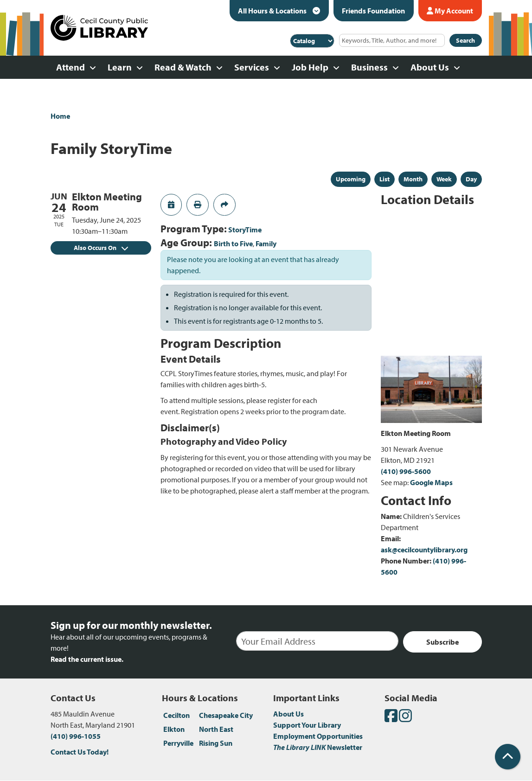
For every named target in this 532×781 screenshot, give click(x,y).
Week (444, 179)
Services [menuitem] (252, 67)
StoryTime (245, 230)
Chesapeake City (226, 715)
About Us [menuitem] (430, 67)
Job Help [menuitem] (310, 67)
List (385, 179)
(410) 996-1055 (76, 736)
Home (60, 116)
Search (465, 40)
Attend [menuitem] (71, 67)
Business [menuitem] (369, 67)
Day (471, 179)
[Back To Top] (508, 757)
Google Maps (431, 482)
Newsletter (318, 747)
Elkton (174, 729)
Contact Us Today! (80, 752)
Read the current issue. (87, 659)
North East (216, 729)
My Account (450, 11)
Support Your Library (307, 725)
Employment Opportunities (318, 736)
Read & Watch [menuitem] (183, 67)
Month (413, 179)
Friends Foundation (373, 11)
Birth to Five (233, 243)
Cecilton (176, 715)
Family (266, 243)
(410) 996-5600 (406, 471)
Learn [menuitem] (120, 67)
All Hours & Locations (273, 11)
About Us (288, 714)
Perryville (178, 743)
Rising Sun (216, 743)
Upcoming (351, 179)
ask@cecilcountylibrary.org (424, 550)
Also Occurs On (101, 248)
